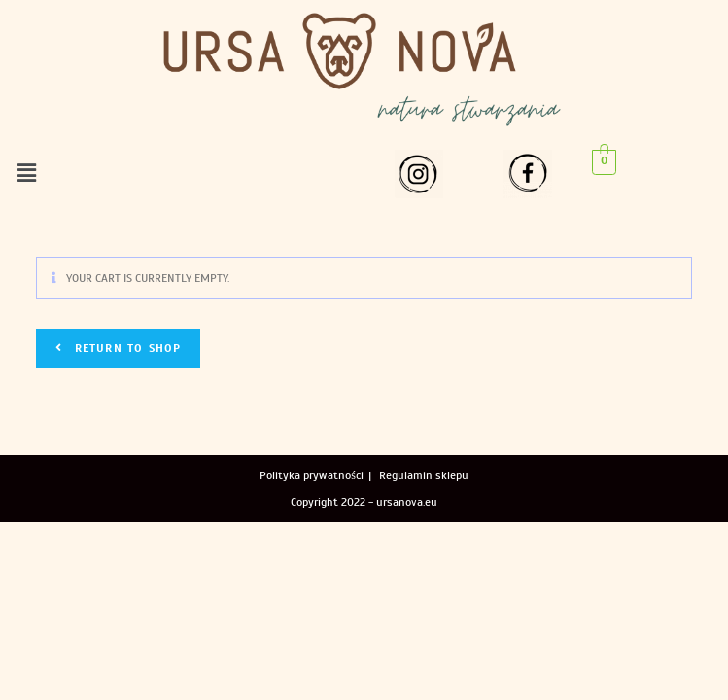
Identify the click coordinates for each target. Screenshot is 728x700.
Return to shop (125, 348)
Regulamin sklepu (424, 475)
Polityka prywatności (312, 475)
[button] (26, 173)
